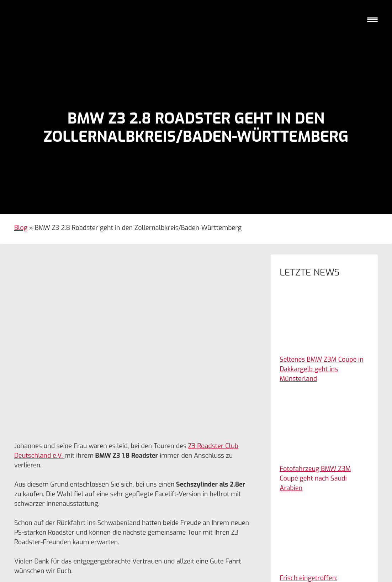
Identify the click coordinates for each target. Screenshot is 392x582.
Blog (21, 228)
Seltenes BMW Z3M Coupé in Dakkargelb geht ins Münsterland (322, 369)
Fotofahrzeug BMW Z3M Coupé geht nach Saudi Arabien (315, 478)
